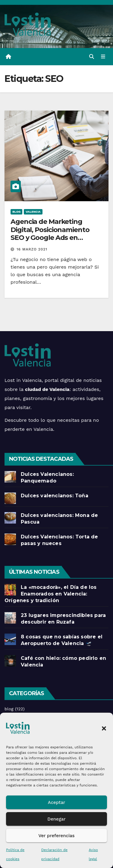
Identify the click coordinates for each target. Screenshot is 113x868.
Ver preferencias (56, 836)
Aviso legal (93, 854)
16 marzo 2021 (32, 249)
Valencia (33, 212)
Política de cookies (15, 854)
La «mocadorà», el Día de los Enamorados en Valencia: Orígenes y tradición (51, 594)
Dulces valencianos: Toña (55, 496)
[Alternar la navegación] (103, 57)
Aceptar (56, 802)
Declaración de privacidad (54, 854)
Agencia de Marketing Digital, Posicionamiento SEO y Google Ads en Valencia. (50, 234)
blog (16, 212)
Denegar (56, 819)
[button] (104, 728)
